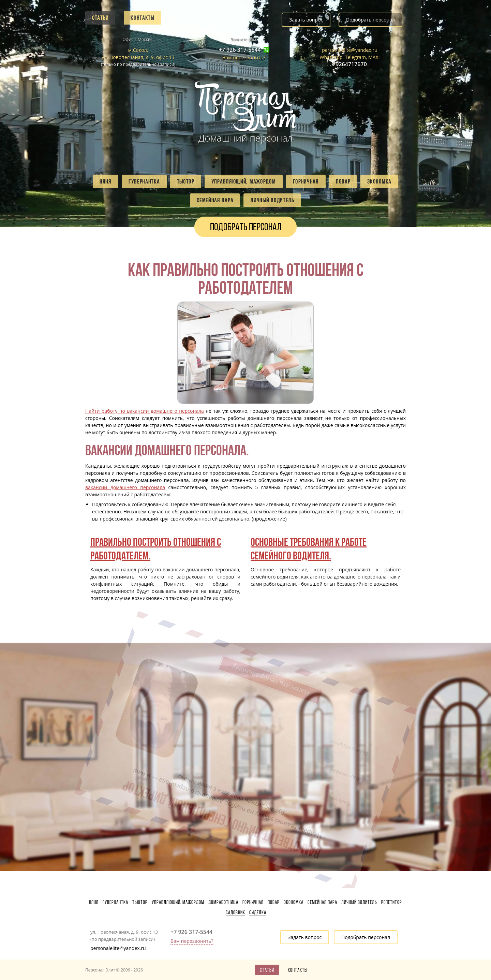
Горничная (306, 181)
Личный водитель (272, 200)
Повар (343, 181)
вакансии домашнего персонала (125, 487)
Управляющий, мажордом (244, 181)
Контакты (143, 18)
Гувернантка (144, 181)
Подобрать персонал (370, 20)
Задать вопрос (306, 20)
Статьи (100, 18)
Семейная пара (215, 200)
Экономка (379, 181)
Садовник (235, 912)
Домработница (223, 902)
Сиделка (258, 912)
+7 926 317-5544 (240, 50)
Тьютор (186, 181)
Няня (106, 181)
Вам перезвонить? (244, 57)
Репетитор (392, 902)
